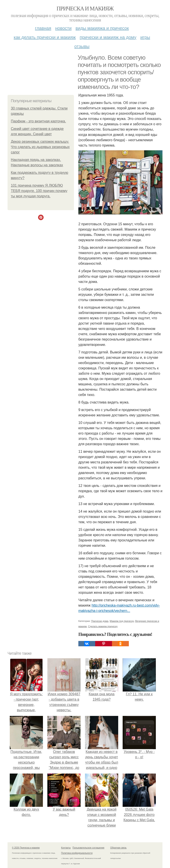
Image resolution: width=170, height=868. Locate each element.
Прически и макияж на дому (108, 37)
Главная (43, 28)
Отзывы (82, 46)
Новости (63, 28)
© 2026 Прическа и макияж (26, 848)
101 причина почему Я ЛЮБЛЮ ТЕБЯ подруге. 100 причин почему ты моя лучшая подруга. (39, 191)
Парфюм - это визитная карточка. (38, 121)
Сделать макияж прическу (103, 626)
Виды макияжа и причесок (102, 28)
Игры (145, 37)
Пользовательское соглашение (89, 848)
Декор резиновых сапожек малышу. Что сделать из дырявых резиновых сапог (40, 147)
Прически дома (100, 621)
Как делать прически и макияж (45, 37)
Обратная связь (118, 848)
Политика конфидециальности (77, 853)
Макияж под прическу (122, 621)
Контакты (66, 848)
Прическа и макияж (85, 9)
